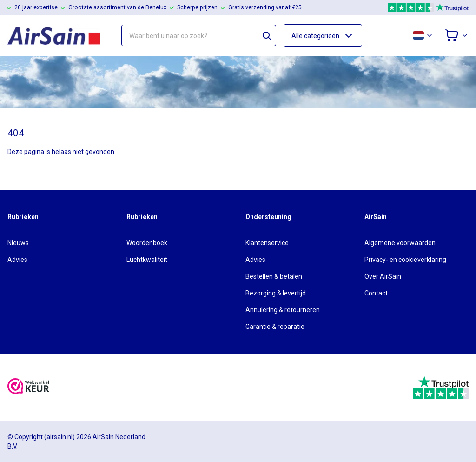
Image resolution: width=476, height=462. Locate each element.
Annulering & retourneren (283, 310)
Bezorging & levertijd (276, 293)
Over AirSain (383, 276)
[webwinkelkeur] (28, 387)
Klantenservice (267, 243)
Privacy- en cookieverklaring (405, 260)
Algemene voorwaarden (400, 243)
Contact (376, 293)
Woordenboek (147, 243)
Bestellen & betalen (274, 276)
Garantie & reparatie (275, 327)
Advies (17, 260)
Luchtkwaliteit (147, 260)
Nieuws (18, 243)
